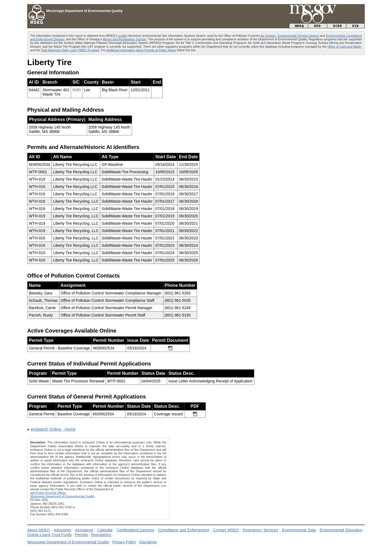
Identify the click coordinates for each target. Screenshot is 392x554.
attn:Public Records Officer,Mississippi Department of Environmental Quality (62, 494)
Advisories (62, 530)
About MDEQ (39, 530)
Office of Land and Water (344, 47)
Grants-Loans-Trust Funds (50, 535)
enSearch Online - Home (53, 429)
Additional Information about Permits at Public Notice (141, 50)
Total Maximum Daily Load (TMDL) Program (70, 50)
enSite (122, 36)
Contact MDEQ (226, 530)
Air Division (268, 36)
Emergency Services (261, 530)
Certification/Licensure (135, 530)
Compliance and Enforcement (184, 530)
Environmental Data (299, 530)
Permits (81, 535)
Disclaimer (148, 542)
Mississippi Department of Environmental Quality (68, 542)
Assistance (84, 530)
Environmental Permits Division (298, 36)
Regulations (101, 535)
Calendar (105, 530)
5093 (77, 90)
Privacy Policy (124, 542)
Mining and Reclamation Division (125, 39)
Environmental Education (341, 530)
